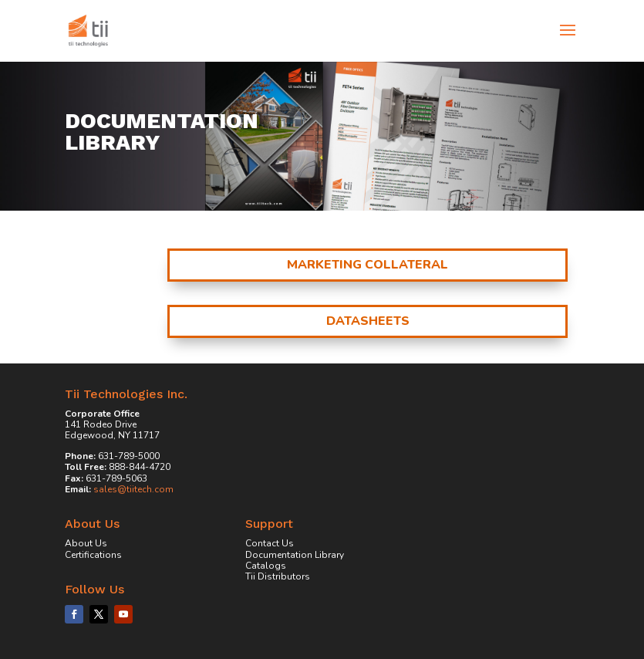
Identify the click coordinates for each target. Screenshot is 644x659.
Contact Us (270, 543)
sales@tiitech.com (133, 489)
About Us (86, 543)
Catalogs (266, 566)
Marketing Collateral (368, 265)
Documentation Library (295, 555)
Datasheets (368, 321)
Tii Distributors (278, 576)
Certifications (93, 555)
